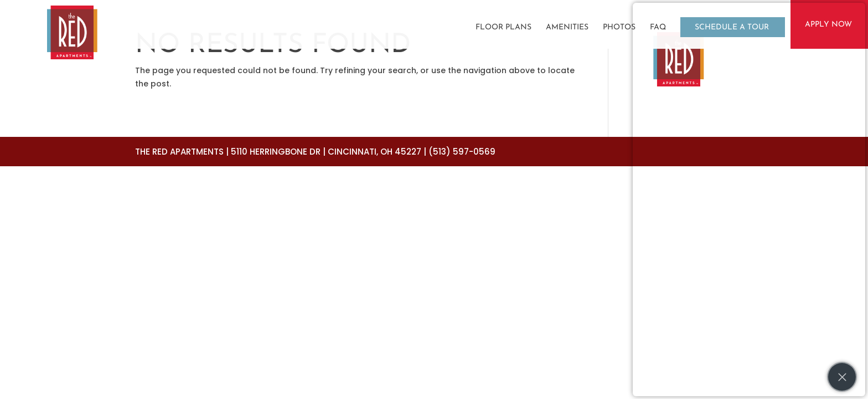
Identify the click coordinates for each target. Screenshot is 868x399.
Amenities (567, 28)
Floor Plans (503, 28)
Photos (619, 28)
